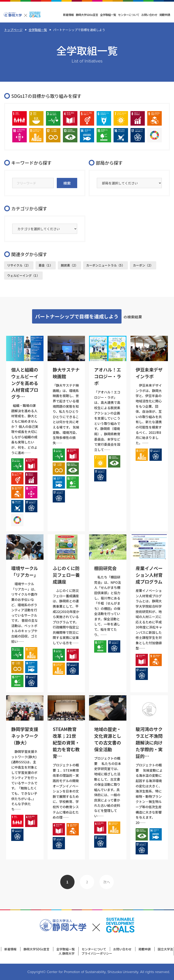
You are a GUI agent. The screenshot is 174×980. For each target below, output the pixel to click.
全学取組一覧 (108, 15)
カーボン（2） (143, 265)
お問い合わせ (149, 15)
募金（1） (46, 265)
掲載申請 (165, 15)
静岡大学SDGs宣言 (87, 15)
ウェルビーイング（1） (23, 275)
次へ (107, 882)
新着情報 (68, 15)
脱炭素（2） (69, 265)
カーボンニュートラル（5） (105, 265)
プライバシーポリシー (97, 953)
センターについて (129, 15)
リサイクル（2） (19, 265)
